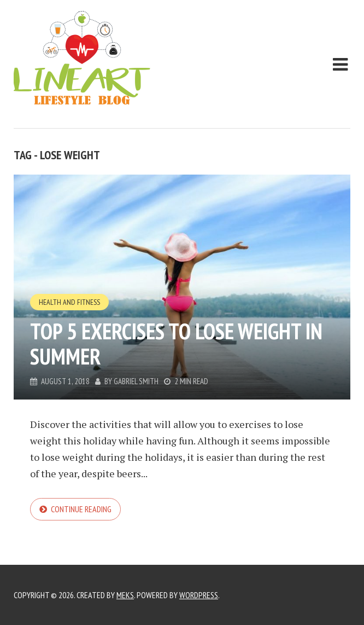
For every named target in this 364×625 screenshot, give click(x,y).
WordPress (199, 595)
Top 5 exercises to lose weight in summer (176, 344)
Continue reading (81, 509)
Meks (125, 595)
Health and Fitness (69, 302)
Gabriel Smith (136, 381)
